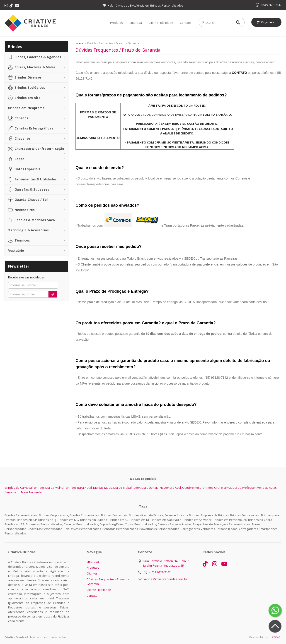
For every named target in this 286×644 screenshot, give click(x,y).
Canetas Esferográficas (31, 128)
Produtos (116, 23)
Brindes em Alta (24, 98)
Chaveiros (19, 139)
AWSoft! (277, 637)
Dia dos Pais (150, 488)
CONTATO (239, 73)
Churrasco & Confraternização (36, 149)
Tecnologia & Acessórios (28, 230)
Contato (185, 23)
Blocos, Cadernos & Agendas (35, 57)
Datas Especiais (24, 169)
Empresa (136, 23)
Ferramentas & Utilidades (32, 179)
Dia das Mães (103, 488)
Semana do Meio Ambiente (23, 492)
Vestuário (16, 250)
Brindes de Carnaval (19, 488)
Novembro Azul (170, 488)
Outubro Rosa (192, 488)
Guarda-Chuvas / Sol (28, 200)
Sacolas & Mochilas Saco (32, 220)
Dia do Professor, (245, 488)
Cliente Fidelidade (161, 23)
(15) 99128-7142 (269, 5)
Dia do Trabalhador (127, 488)
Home (79, 43)
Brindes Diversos (25, 77)
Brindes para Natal (79, 488)
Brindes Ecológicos (27, 88)
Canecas (18, 118)
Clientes (92, 573)
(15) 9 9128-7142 (160, 572)
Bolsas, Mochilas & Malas (32, 67)
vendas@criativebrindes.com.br (165, 579)
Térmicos (19, 240)
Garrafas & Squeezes (29, 189)
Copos (16, 159)
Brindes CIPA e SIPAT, (217, 488)
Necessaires (21, 210)
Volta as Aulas (267, 488)
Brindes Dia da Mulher (49, 488)
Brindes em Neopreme (26, 108)
